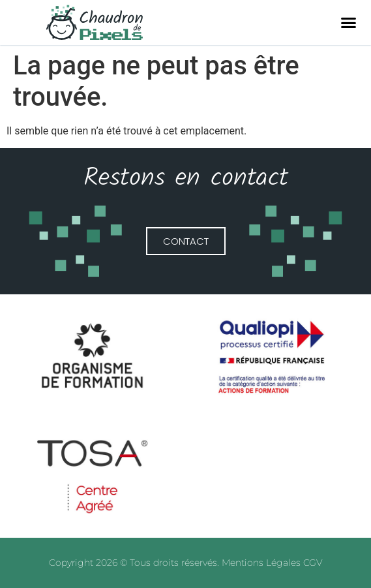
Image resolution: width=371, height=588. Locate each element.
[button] (349, 23)
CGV (313, 563)
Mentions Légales (262, 563)
